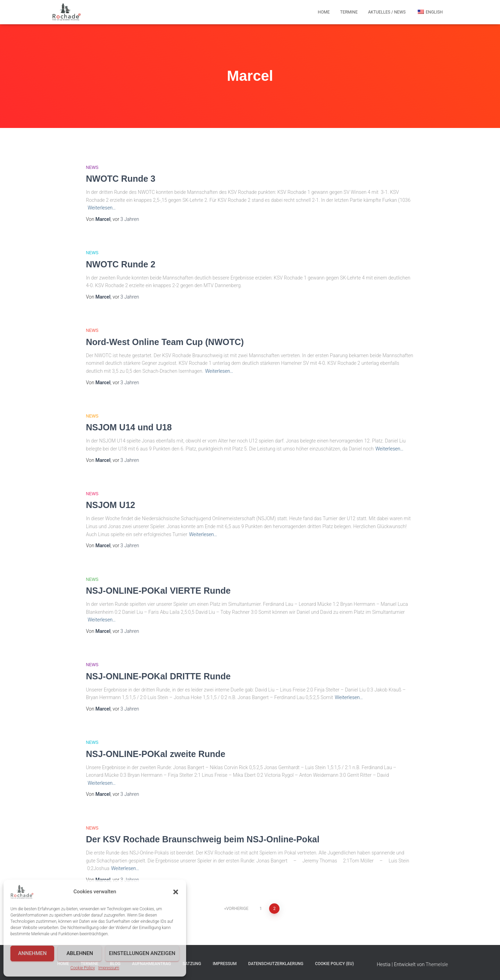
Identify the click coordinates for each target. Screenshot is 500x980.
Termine (349, 12)
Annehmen (32, 953)
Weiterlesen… (102, 208)
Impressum (109, 968)
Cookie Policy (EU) (334, 964)
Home (324, 12)
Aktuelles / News (387, 12)
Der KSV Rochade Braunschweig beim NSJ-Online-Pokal (203, 839)
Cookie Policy (83, 968)
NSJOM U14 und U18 (129, 427)
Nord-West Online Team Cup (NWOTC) (165, 342)
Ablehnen (80, 953)
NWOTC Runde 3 (121, 179)
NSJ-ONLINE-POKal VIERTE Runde (159, 591)
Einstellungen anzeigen (142, 953)
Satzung (192, 964)
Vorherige (237, 909)
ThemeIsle (437, 964)
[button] (176, 892)
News (92, 167)
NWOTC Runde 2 (121, 264)
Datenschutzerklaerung (276, 964)
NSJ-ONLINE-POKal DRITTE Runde (159, 676)
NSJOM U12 (111, 505)
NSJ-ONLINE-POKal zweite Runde (156, 754)
